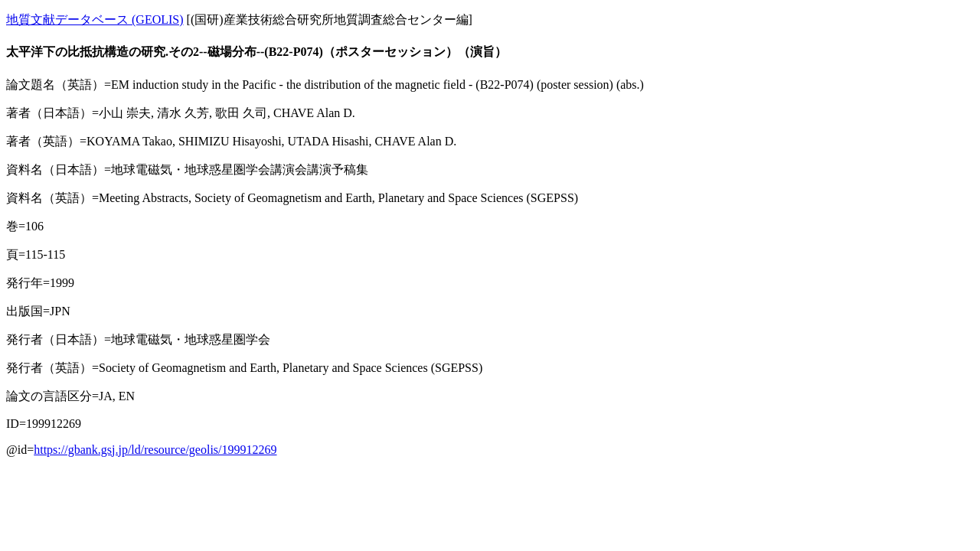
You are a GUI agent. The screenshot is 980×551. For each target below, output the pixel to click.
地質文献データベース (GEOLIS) (95, 20)
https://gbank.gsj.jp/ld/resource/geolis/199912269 (155, 450)
